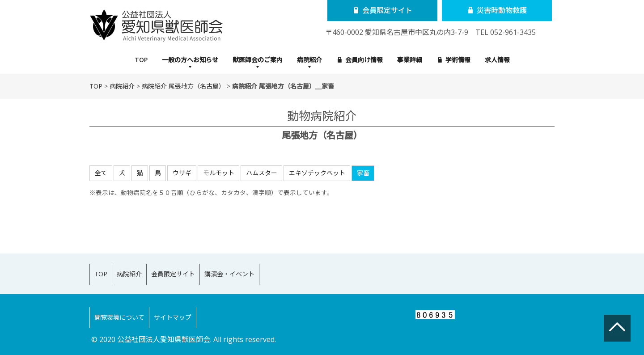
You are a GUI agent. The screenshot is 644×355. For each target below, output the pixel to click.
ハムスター (262, 173)
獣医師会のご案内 (258, 60)
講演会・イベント (261, 269)
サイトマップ (186, 304)
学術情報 (454, 60)
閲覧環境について (124, 304)
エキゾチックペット (317, 173)
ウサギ (182, 173)
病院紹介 (309, 60)
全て (101, 173)
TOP (141, 60)
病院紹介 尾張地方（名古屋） (183, 86)
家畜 (363, 173)
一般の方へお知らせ (190, 60)
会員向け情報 (360, 60)
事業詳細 (410, 60)
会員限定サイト (379, 10)
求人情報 (497, 60)
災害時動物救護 (484, 10)
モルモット (219, 173)
